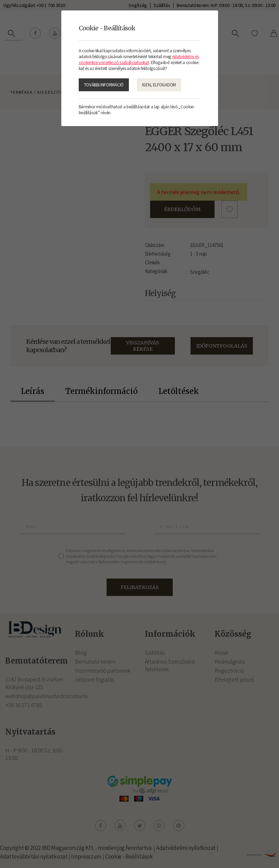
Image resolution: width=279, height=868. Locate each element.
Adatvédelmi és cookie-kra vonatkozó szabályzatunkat (139, 60)
